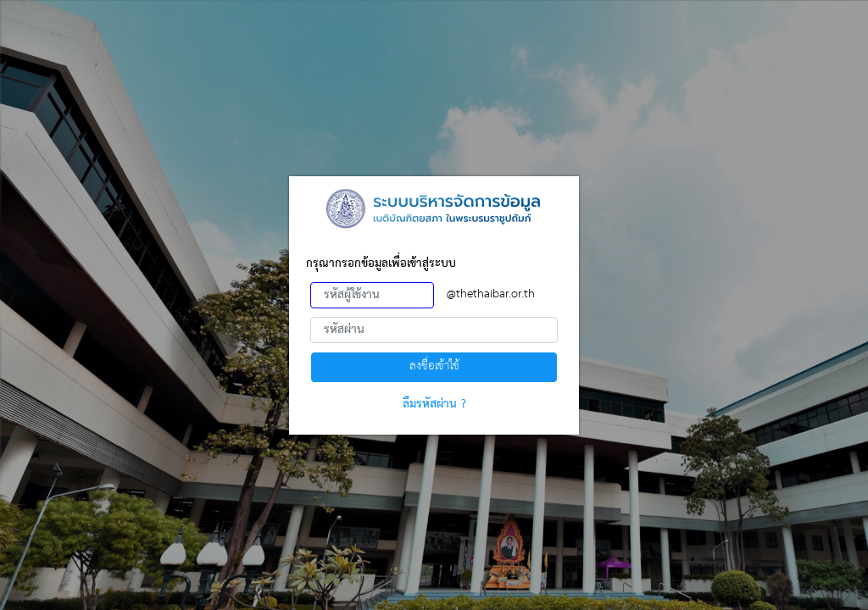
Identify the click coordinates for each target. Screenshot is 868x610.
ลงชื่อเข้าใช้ (434, 366)
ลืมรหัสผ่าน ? (434, 405)
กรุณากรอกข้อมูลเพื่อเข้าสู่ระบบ (381, 264)
